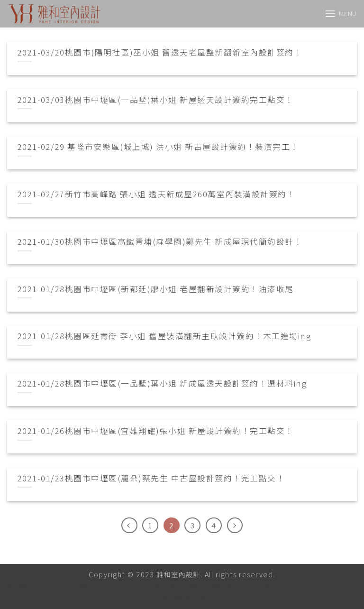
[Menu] (341, 14)
